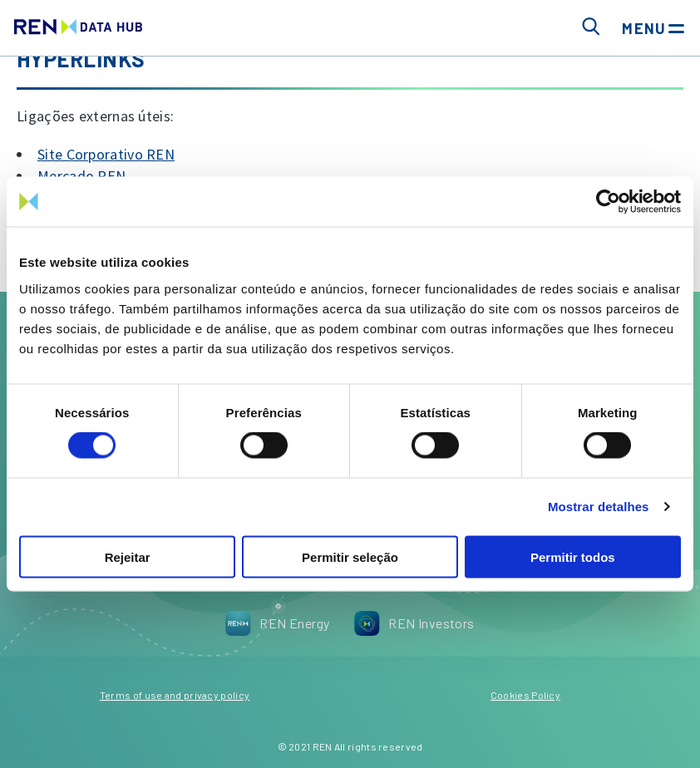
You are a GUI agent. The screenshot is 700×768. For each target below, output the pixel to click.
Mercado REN (81, 176)
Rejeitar (128, 556)
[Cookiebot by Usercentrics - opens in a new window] (608, 202)
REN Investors (414, 623)
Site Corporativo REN (106, 154)
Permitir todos (573, 556)
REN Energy (277, 623)
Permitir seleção (350, 556)
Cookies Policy (525, 695)
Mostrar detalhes (599, 507)
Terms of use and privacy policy (175, 695)
